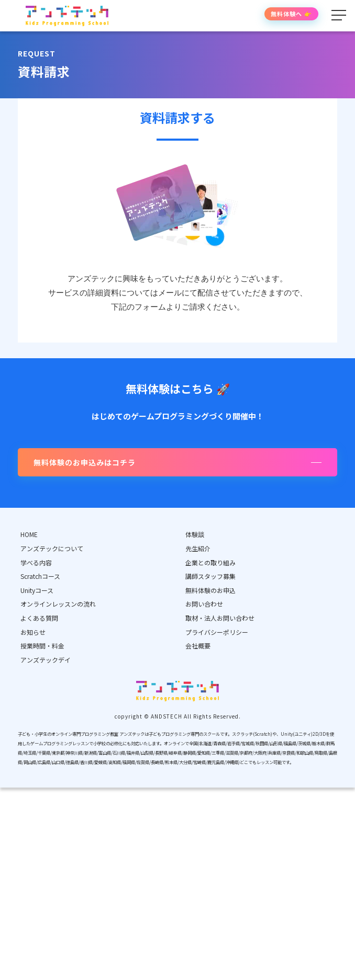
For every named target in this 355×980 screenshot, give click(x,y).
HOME (29, 534)
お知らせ (33, 632)
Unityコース (37, 590)
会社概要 (198, 646)
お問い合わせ (204, 604)
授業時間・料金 (42, 646)
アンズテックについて (52, 548)
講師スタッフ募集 (210, 576)
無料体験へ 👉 (291, 14)
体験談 (195, 534)
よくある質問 (39, 618)
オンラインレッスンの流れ (58, 604)
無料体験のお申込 (210, 590)
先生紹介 (198, 548)
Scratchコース (40, 576)
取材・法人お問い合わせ (220, 618)
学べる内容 (36, 562)
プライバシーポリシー (217, 632)
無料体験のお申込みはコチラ (85, 462)
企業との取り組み (210, 562)
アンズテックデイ (46, 660)
